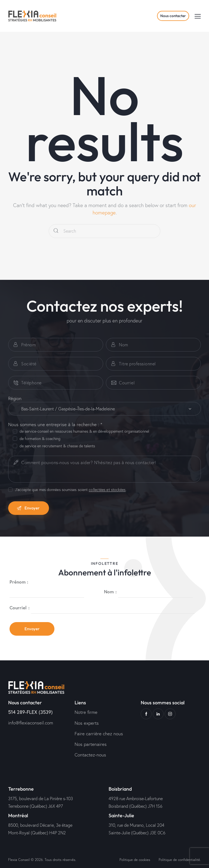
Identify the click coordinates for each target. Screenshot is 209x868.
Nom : (110, 591)
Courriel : (20, 608)
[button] (198, 16)
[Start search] (56, 231)
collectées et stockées (107, 490)
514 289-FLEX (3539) (30, 712)
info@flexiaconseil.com (31, 723)
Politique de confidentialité (179, 860)
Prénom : (19, 582)
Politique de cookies (135, 860)
